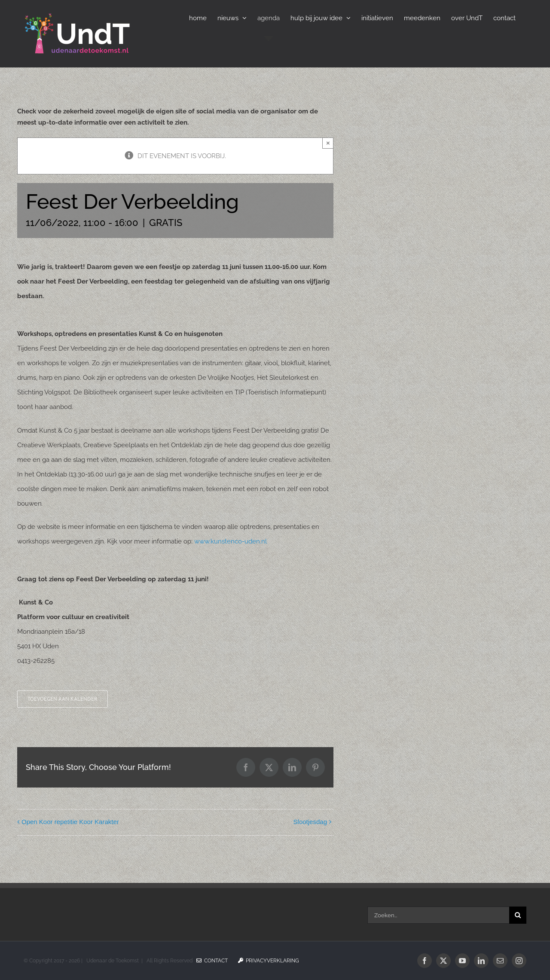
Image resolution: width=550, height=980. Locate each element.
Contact (212, 961)
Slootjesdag (310, 822)
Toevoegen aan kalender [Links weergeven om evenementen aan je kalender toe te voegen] (63, 699)
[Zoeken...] (438, 915)
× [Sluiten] (328, 143)
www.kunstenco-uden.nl (231, 541)
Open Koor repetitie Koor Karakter (70, 822)
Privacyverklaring (269, 961)
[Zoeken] (518, 915)
